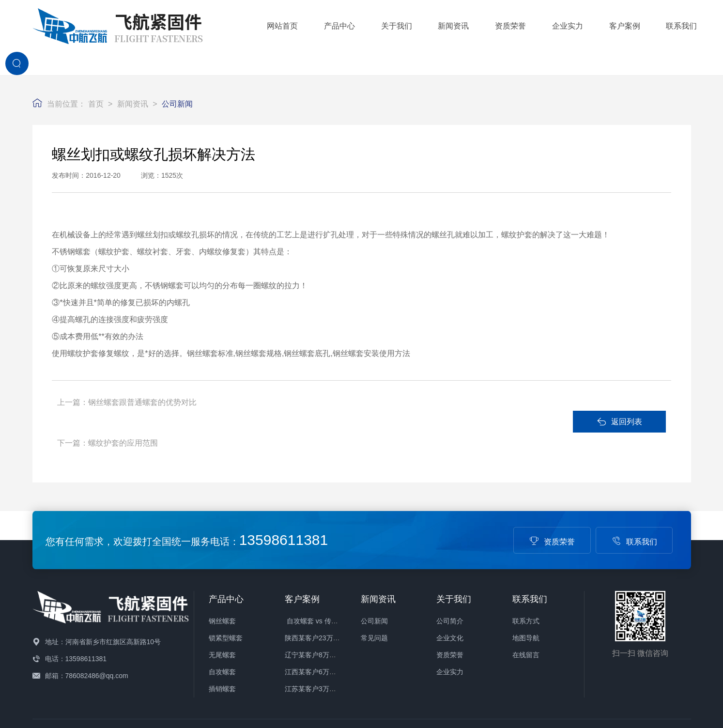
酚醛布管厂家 (244, 667)
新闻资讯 (393, 24)
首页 (96, 78)
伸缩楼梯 (80, 667)
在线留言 (526, 591)
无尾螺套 (222, 591)
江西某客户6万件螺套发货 (324, 608)
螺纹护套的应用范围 (351, 377)
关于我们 (336, 24)
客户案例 (564, 24)
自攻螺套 (222, 608)
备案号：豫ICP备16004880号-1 (364, 682)
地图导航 (526, 574)
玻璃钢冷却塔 (198, 667)
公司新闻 (177, 78)
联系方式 (526, 557)
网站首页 (222, 24)
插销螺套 (222, 625)
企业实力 (507, 24)
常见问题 (374, 574)
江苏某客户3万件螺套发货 (324, 625)
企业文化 (450, 574)
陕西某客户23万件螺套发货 (326, 574)
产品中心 (279, 24)
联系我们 (621, 24)
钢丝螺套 (222, 557)
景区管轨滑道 (119, 667)
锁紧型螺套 (226, 574)
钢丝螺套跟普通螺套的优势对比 (142, 377)
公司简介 (450, 557)
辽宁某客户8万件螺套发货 (324, 591)
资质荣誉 (450, 24)
